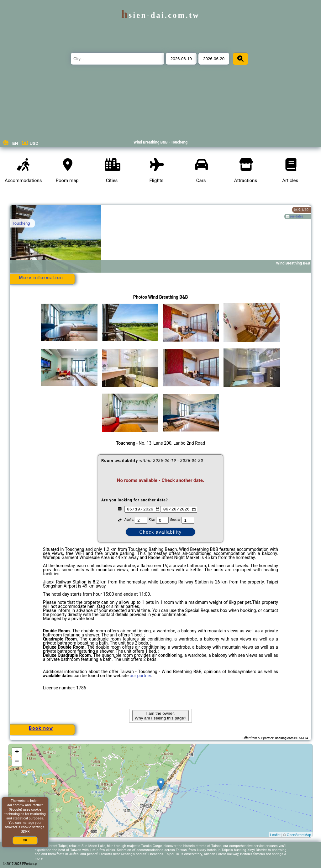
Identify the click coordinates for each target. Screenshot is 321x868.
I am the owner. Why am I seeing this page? (160, 716)
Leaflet (275, 835)
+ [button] (17, 752)
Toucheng (21, 223)
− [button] (17, 762)
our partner (140, 676)
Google (16, 810)
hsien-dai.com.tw (160, 15)
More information (41, 278)
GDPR (25, 831)
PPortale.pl (30, 864)
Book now (41, 728)
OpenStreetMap (299, 835)
